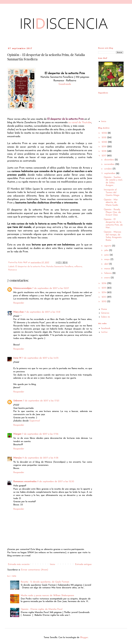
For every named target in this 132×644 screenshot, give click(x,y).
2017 (104, 156)
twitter (104, 332)
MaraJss (18, 458)
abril (107, 264)
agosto (108, 246)
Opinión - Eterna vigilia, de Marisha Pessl (42, 609)
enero (107, 278)
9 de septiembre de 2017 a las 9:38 (40, 458)
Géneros (105, 313)
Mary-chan (19, 312)
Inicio (52, 564)
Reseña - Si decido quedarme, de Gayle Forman (45, 582)
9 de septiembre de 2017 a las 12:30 (56, 482)
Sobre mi (105, 317)
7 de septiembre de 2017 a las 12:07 (51, 288)
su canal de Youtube (80, 123)
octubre (108, 169)
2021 (104, 138)
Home (104, 309)
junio (107, 255)
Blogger (84, 638)
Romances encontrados (25, 482)
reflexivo (78, 267)
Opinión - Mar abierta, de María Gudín (111, 202)
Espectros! (35, 421)
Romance (13, 270)
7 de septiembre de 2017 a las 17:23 (41, 401)
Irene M (17, 358)
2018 (104, 151)
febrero (108, 273)
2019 (104, 147)
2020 (105, 142)
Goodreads (65, 84)
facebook (106, 328)
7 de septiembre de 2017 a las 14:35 (40, 358)
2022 (105, 133)
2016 (104, 283)
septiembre (110, 173)
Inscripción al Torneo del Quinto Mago (112, 192)
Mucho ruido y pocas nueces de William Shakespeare (47, 596)
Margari (17, 434)
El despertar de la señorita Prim (30, 267)
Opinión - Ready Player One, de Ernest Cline (112, 212)
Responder (19, 303)
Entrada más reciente (19, 564)
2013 (104, 297)
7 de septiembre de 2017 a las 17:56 (40, 434)
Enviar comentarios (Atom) (35, 570)
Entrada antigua (83, 564)
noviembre (110, 164)
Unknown (18, 401)
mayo (107, 259)
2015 (104, 288)
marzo (108, 269)
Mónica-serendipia (22, 288)
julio (107, 250)
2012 (104, 302)
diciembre (109, 160)
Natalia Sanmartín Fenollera (60, 267)
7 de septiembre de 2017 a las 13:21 (42, 312)
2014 (104, 293)
